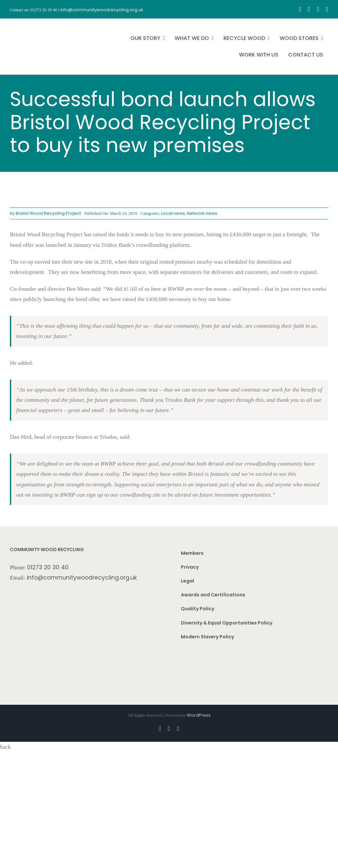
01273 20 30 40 (48, 567)
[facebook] (300, 9)
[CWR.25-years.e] (35, 24)
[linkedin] (327, 9)
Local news (173, 213)
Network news (202, 213)
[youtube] (318, 9)
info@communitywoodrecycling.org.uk (82, 578)
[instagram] (309, 9)
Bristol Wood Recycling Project (48, 213)
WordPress (199, 715)
